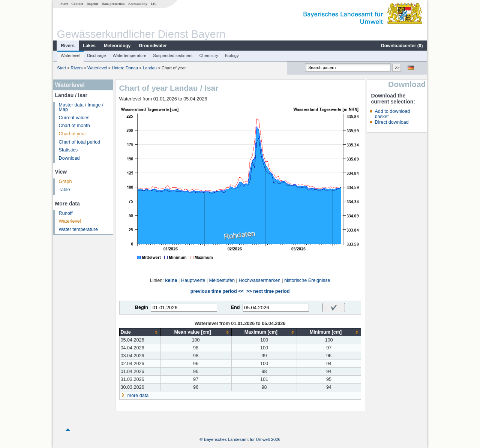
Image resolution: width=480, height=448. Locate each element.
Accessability (138, 4)
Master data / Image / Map (81, 107)
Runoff (66, 213)
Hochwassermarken (259, 280)
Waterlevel (70, 55)
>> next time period (268, 291)
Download (69, 158)
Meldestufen (222, 280)
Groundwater (153, 46)
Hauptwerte (193, 280)
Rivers (68, 46)
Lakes (89, 46)
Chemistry (208, 55)
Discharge (96, 55)
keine (171, 280)
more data (138, 396)
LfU (154, 4)
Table (64, 190)
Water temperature (79, 229)
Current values (74, 118)
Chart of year (73, 134)
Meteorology (117, 46)
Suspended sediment (173, 55)
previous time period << (217, 291)
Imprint (92, 4)
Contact (77, 4)
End (235, 307)
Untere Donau (125, 68)
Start (64, 4)
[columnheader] (140, 332)
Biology (232, 55)
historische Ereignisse (307, 280)
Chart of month (74, 126)
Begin (142, 307)
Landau (150, 68)
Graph (65, 181)
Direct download (391, 122)
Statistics (68, 150)
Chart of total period (80, 142)
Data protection (113, 4)
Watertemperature (130, 55)
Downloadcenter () (402, 46)
